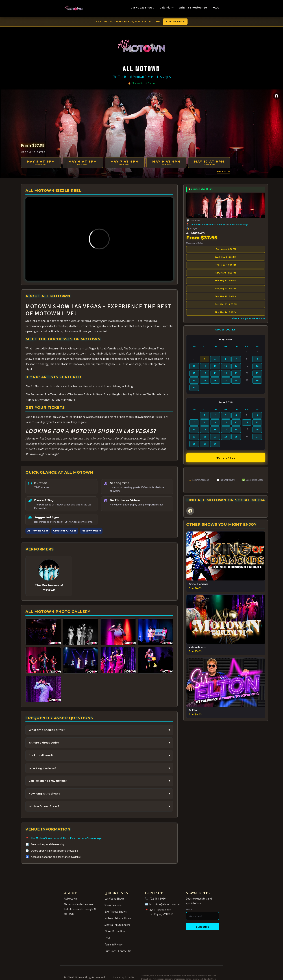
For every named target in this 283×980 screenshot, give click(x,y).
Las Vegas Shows (142, 8)
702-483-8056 (158, 899)
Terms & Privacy (114, 945)
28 (236, 381)
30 (257, 381)
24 (194, 381)
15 (205, 430)
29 (205, 444)
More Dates (224, 171)
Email (189, 910)
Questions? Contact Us (118, 951)
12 (215, 366)
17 (194, 373)
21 (236, 373)
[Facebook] (277, 96)
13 (226, 366)
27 (226, 381)
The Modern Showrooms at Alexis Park (53, 838)
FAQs (216, 8)
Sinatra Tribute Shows (117, 925)
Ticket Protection (115, 931)
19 (215, 373)
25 (205, 381)
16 (257, 366)
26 (215, 381)
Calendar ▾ (166, 8)
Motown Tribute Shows (118, 918)
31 (194, 388)
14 (236, 366)
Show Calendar (113, 905)
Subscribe (202, 927)
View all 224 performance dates (249, 319)
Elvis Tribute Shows (116, 912)
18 (205, 373)
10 (194, 366)
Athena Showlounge (193, 8)
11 (205, 366)
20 (226, 373)
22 (205, 437)
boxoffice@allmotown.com (165, 904)
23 (257, 373)
